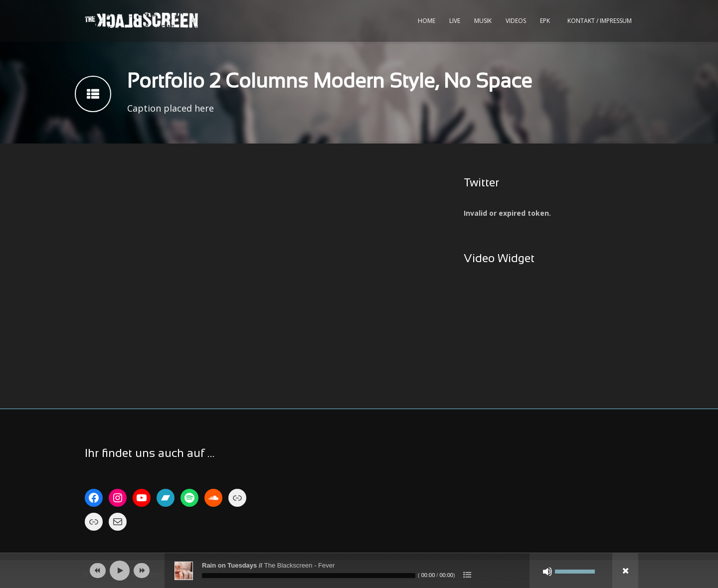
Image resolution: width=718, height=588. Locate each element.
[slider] (309, 576)
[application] (359, 571)
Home (427, 21)
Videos (516, 21)
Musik (483, 21)
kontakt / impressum (600, 21)
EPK (545, 21)
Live (455, 21)
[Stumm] (547, 572)
